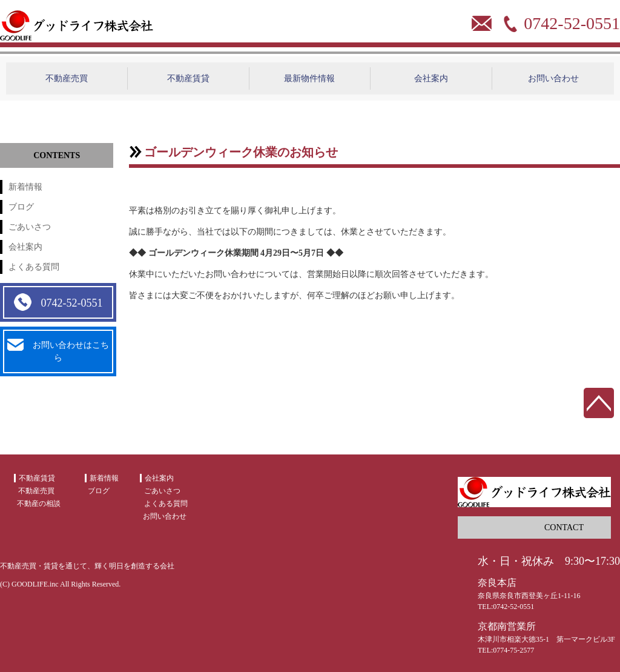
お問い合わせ (553, 78)
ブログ (21, 207)
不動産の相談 (39, 504)
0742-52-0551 (58, 302)
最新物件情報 (309, 78)
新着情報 (25, 187)
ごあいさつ (30, 227)
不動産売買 (67, 78)
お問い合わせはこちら (58, 351)
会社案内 (431, 78)
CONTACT (564, 527)
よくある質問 (34, 267)
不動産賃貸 (188, 78)
